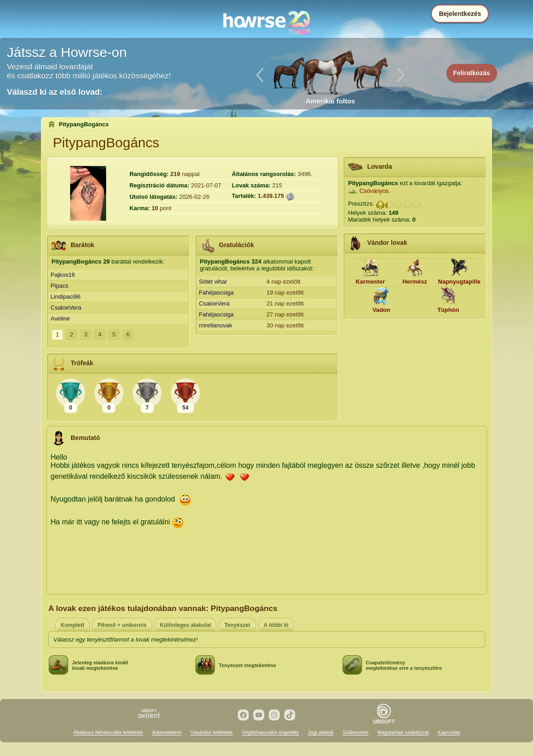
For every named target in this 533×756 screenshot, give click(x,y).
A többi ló (276, 625)
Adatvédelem (167, 732)
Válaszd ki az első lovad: (55, 92)
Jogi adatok (321, 732)
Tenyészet (237, 625)
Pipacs (59, 286)
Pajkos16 (63, 275)
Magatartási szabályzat (403, 732)
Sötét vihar (213, 282)
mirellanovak (216, 325)
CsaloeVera (66, 308)
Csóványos (374, 191)
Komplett (72, 625)
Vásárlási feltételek (211, 732)
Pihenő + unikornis (122, 625)
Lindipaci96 (66, 297)
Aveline (60, 318)
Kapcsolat (449, 732)
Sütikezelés (355, 732)
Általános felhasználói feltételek (108, 732)
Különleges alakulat (186, 625)
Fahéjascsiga (217, 293)
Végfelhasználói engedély (270, 732)
